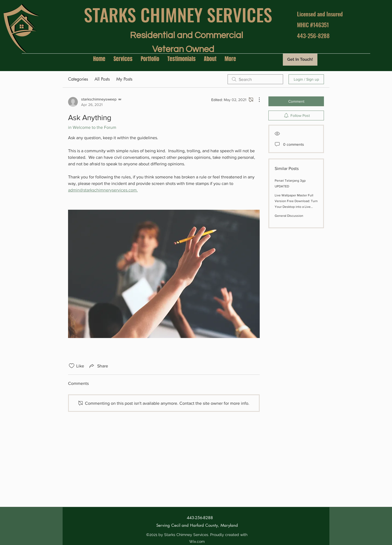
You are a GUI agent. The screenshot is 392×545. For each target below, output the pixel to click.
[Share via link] (98, 366)
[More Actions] (256, 100)
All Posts (102, 79)
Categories (78, 79)
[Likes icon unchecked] (72, 366)
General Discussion (289, 216)
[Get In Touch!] (300, 60)
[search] (255, 79)
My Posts (124, 79)
